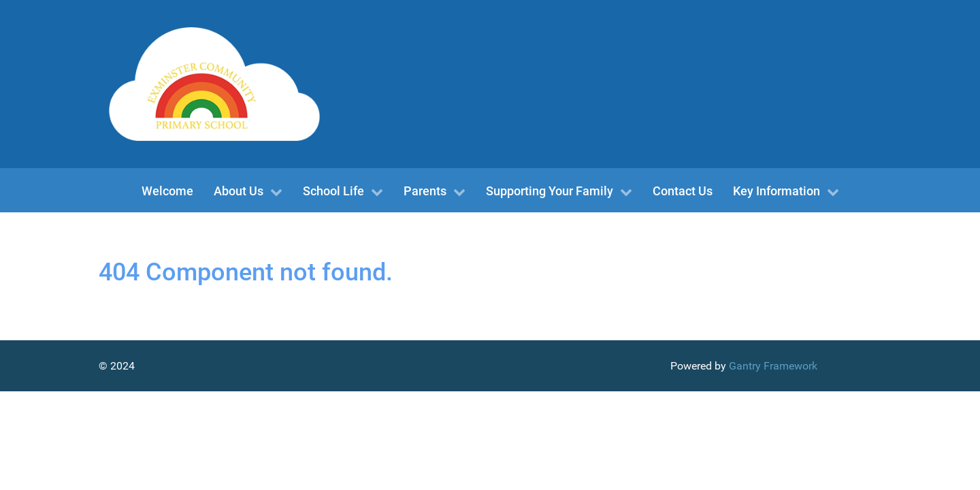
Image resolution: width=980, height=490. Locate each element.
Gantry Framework (773, 366)
